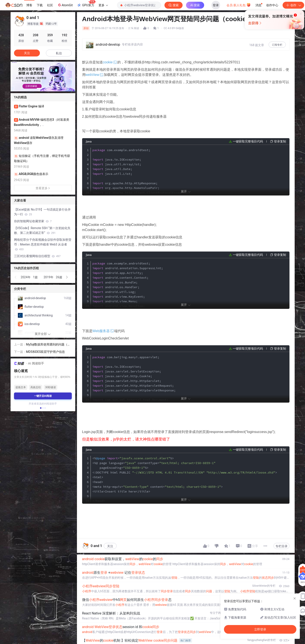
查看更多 (43, 188)
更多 (103, 5)
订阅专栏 (277, 45)
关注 (110, 546)
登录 (216, 5)
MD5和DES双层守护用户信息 (46, 352)
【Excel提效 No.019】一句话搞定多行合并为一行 (42, 212)
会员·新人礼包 (239, 5)
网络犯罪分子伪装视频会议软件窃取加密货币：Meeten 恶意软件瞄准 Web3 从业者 (43, 244)
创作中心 (272, 5)
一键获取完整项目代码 (248, 141)
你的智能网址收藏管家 (33, 221)
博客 (29, 5)
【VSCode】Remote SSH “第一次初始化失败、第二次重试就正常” (42, 230)
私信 (59, 53)
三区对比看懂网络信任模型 (37, 256)
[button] (39, 88)
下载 (40, 5)
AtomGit (65, 5)
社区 (50, 5)
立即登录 (184, 41)
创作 (293, 5)
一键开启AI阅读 (43, 396)
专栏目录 (282, 546)
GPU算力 (86, 4)
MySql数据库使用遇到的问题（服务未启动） (48, 345)
